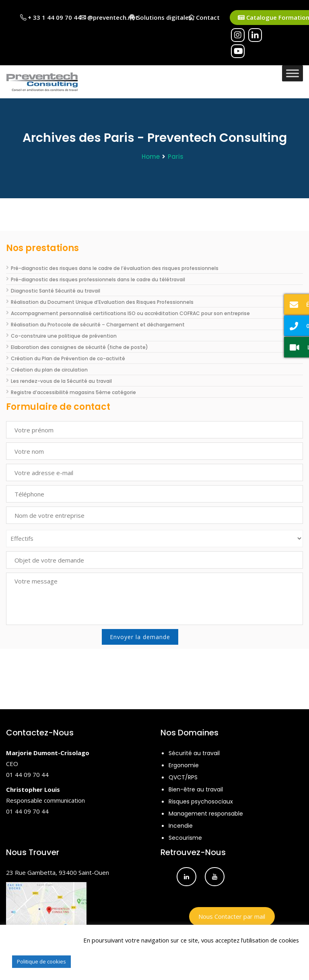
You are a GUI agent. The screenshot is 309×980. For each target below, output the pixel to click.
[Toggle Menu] (293, 73)
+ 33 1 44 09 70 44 (50, 17)
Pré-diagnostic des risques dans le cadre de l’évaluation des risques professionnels (115, 268)
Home (151, 157)
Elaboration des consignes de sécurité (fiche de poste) (79, 347)
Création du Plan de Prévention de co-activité (68, 358)
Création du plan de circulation (49, 370)
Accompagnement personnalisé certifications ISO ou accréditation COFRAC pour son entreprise (130, 313)
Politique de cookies (41, 961)
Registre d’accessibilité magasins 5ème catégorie (73, 392)
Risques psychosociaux (201, 801)
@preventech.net (109, 17)
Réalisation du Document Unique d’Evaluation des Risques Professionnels (102, 302)
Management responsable (206, 814)
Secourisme (185, 838)
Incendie (181, 826)
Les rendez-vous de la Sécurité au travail (61, 381)
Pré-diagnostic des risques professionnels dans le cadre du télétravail (98, 279)
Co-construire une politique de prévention (64, 336)
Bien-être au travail (196, 789)
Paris (176, 157)
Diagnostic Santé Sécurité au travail (56, 291)
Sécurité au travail (194, 753)
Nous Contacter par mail (232, 916)
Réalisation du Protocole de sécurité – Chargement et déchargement (98, 325)
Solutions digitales (161, 17)
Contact (204, 17)
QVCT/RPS (183, 777)
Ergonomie (184, 765)
